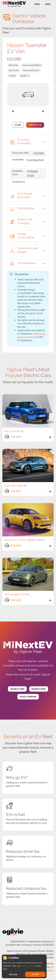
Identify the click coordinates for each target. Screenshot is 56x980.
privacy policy (28, 966)
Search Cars (17, 689)
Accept (35, 974)
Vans (48, 4)
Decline (13, 974)
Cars (37, 4)
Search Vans (39, 689)
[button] (28, 142)
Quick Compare (28, 697)
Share (18, 125)
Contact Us (35, 125)
